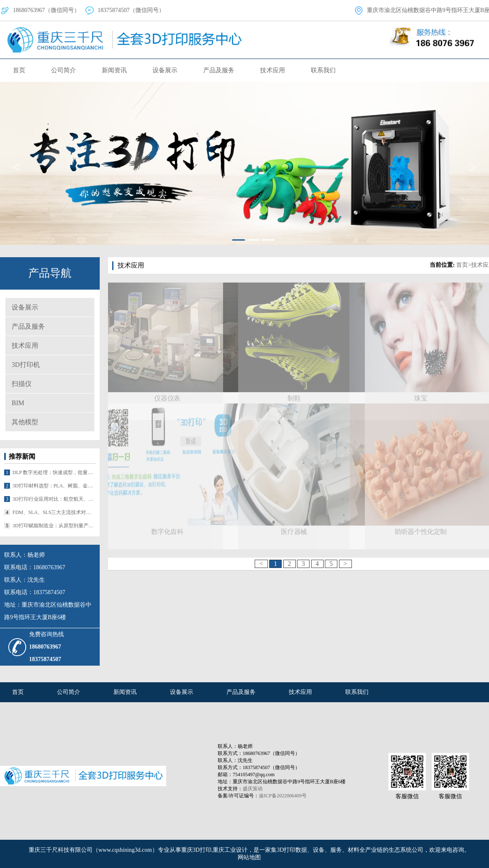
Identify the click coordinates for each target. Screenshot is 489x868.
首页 (19, 70)
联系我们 (323, 70)
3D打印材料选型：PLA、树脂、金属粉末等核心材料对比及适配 (54, 486)
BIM (18, 403)
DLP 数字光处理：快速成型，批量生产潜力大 (54, 472)
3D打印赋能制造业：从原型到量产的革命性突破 (54, 526)
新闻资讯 (114, 70)
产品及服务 (219, 70)
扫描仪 (22, 384)
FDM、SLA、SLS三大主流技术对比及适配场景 (54, 512)
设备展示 (165, 70)
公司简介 (64, 70)
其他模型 (25, 422)
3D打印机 (26, 365)
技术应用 (273, 70)
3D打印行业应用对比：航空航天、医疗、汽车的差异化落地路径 (54, 499)
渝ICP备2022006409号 (283, 796)
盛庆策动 (253, 789)
